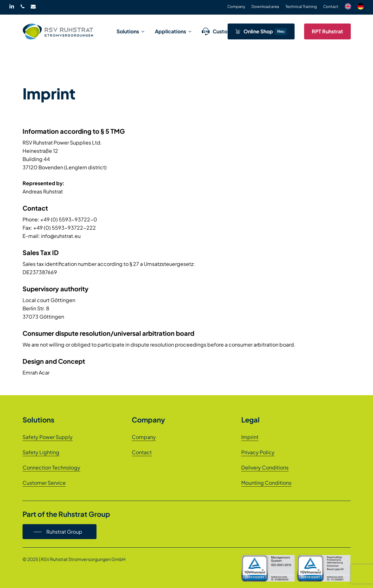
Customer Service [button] (44, 483)
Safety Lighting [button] (41, 452)
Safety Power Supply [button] (48, 437)
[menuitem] (348, 7)
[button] (60, 532)
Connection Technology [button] (51, 467)
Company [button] (144, 437)
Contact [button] (142, 452)
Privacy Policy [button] (258, 452)
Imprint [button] (250, 437)
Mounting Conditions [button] (266, 483)
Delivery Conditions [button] (265, 467)
